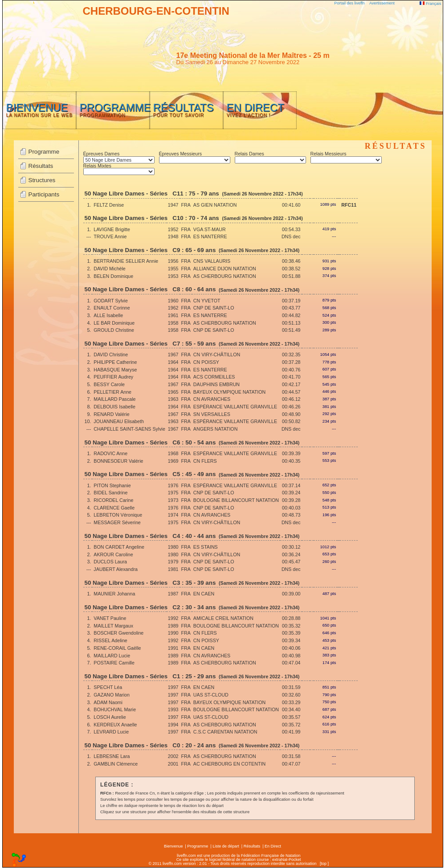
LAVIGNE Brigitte (112, 229)
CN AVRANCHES (212, 399)
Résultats (41, 166)
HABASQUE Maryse (115, 370)
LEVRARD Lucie (111, 732)
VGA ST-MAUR (210, 229)
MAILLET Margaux (113, 626)
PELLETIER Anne (112, 392)
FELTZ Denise (109, 205)
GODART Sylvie (111, 301)
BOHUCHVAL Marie (115, 709)
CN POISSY (206, 362)
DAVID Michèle (109, 269)
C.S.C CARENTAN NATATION (225, 732)
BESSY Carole (109, 384)
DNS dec (291, 236)
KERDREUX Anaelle (115, 725)
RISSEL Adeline (110, 640)
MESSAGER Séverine (117, 522)
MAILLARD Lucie (112, 656)
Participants (44, 194)
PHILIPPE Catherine (115, 362)
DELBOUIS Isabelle (114, 407)
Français (430, 4)
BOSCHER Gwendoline (118, 633)
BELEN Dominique (113, 276)
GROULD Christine (114, 330)
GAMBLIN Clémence (116, 764)
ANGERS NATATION (215, 429)
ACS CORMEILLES (214, 377)
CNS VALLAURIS (212, 261)
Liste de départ (226, 846)
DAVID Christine (111, 355)
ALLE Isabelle (108, 315)
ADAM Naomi (108, 702)
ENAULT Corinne (112, 308)
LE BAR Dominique (114, 323)
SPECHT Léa (108, 687)
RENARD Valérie (111, 414)
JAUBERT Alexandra (116, 569)
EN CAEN (204, 594)
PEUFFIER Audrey (113, 377)
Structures (42, 180)
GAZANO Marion (112, 695)
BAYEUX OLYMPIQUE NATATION (229, 392)
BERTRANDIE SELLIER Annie (126, 261)
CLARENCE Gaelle (114, 508)
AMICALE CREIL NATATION (223, 618)
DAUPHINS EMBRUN (216, 384)
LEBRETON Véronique (118, 515)
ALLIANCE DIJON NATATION (225, 269)
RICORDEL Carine (113, 500)
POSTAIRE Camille (114, 663)
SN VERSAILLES (212, 414)
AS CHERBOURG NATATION (225, 276)
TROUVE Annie (110, 236)
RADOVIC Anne (110, 453)
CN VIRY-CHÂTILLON (217, 355)
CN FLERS (205, 461)
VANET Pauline (110, 618)
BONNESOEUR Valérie (118, 461)
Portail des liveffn (350, 3)
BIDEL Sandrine (110, 493)
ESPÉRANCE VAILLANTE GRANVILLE (235, 407)
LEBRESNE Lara (112, 756)
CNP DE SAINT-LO (214, 308)
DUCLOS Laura (110, 562)
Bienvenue (174, 846)
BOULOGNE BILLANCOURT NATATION (236, 500)
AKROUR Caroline (113, 554)
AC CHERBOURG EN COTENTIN (229, 764)
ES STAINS (206, 547)
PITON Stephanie (112, 485)
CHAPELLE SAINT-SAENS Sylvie (129, 429)
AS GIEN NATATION (215, 205)
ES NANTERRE (210, 236)
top (324, 864)
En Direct (273, 846)
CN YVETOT (207, 301)
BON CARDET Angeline (119, 547)
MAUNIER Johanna (114, 594)
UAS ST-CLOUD (211, 695)
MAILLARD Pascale (114, 399)
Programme (44, 152)
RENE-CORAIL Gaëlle (117, 648)
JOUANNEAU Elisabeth (119, 421)
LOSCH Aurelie (110, 717)
